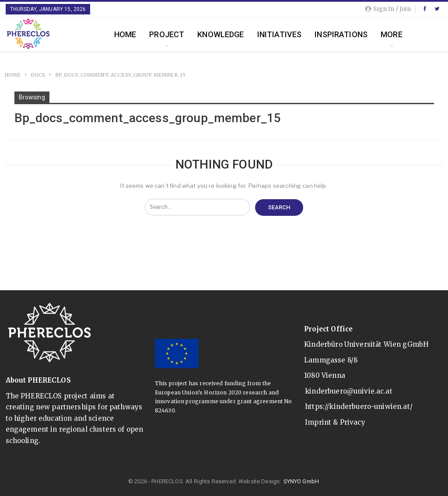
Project (167, 34)
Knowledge (220, 34)
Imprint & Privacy (335, 422)
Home (125, 34)
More (392, 34)
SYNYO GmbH (301, 481)
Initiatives (280, 34)
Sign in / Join (388, 9)
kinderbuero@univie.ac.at (349, 391)
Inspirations (341, 34)
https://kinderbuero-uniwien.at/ (359, 406)
